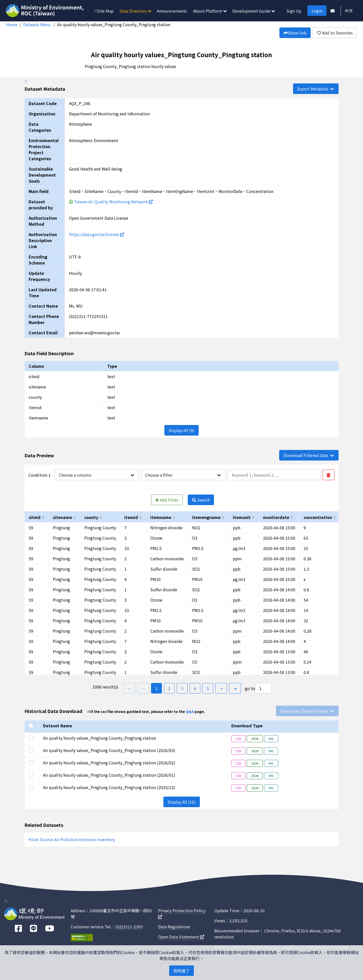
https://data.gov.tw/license (97, 234)
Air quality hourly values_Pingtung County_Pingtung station (114, 24)
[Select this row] (32, 738)
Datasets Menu (37, 24)
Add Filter (167, 500)
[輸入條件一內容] (274, 475)
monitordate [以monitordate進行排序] (276, 517)
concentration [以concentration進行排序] (318, 517)
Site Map (105, 11)
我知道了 (181, 971)
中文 (349, 11)
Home (12, 24)
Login (317, 11)
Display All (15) (182, 802)
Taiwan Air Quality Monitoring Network (113, 202)
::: (95, 10)
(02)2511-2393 (129, 927)
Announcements (172, 11)
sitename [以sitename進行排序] (62, 517)
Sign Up (294, 11)
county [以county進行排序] (91, 517)
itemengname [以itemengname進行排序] (206, 517)
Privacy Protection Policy (182, 913)
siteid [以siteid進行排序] (35, 517)
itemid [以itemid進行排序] (131, 517)
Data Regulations (174, 927)
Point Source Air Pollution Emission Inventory (72, 839)
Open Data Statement (181, 937)
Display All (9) (181, 430)
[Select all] (32, 726)
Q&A (190, 711)
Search (201, 500)
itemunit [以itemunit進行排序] (242, 517)
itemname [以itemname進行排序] (161, 517)
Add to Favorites (335, 33)
